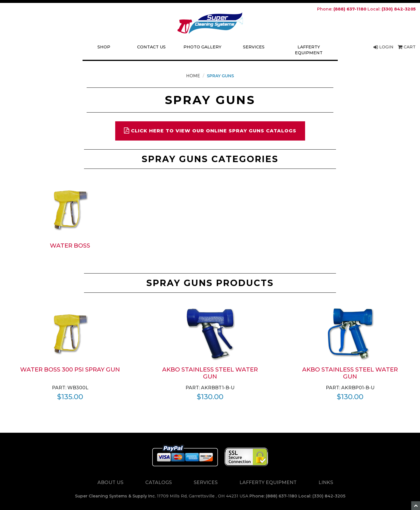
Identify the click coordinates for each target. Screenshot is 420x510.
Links (326, 482)
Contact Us (151, 47)
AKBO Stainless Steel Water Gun (210, 373)
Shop (104, 47)
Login (383, 47)
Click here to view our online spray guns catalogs (210, 130)
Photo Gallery (202, 47)
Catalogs (159, 482)
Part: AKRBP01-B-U (350, 388)
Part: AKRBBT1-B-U (210, 388)
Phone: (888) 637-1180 (273, 496)
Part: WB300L (70, 388)
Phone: (342, 9)
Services (254, 47)
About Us (110, 482)
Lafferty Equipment (309, 50)
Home (193, 76)
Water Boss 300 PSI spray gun (70, 369)
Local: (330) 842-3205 (322, 496)
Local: (392, 9)
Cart (407, 47)
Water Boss (70, 246)
